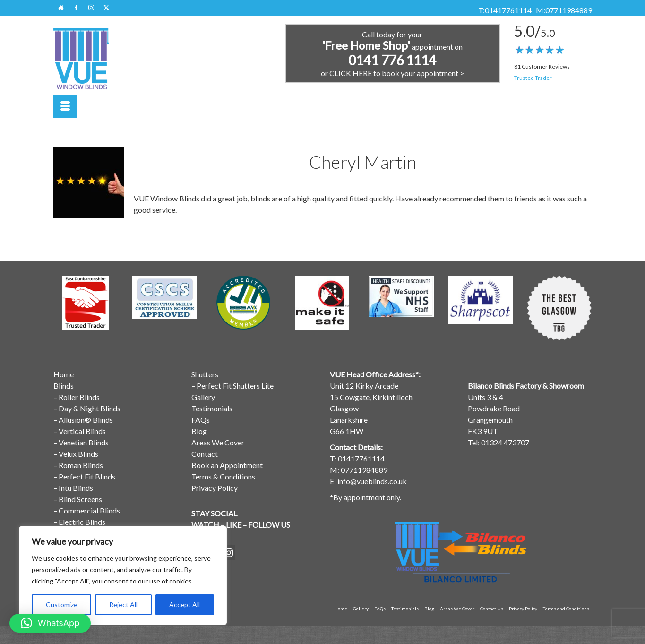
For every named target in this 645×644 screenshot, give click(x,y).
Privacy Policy (215, 488)
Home (64, 374)
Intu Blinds (76, 488)
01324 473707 (505, 442)
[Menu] (65, 106)
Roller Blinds (79, 397)
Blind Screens (80, 499)
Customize (62, 605)
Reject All (123, 605)
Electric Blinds (82, 522)
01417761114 (508, 10)
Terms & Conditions (223, 476)
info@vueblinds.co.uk (372, 481)
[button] (50, 623)
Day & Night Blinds (90, 408)
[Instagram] (229, 552)
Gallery (203, 397)
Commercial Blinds (89, 510)
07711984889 (569, 10)
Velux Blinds (78, 454)
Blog (199, 431)
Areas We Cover (218, 442)
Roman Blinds (81, 465)
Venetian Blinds (84, 442)
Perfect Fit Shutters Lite (235, 386)
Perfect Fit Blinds (87, 476)
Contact (205, 454)
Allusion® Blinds (86, 420)
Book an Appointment (227, 465)
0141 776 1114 (392, 60)
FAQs (201, 420)
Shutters (205, 374)
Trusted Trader (533, 78)
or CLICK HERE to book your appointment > (392, 73)
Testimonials (212, 408)
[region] (123, 575)
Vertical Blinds (82, 431)
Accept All (185, 605)
